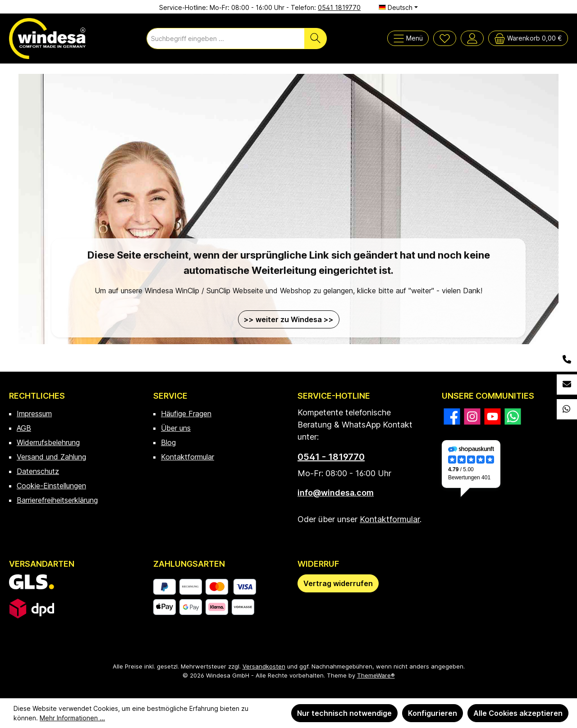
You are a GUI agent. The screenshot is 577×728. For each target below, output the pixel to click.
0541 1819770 (339, 7)
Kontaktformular (188, 457)
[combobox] (226, 39)
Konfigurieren (433, 713)
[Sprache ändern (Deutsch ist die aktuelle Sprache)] (398, 8)
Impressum (34, 414)
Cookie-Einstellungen (51, 486)
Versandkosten (264, 666)
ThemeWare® (376, 675)
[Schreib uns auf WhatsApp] (513, 416)
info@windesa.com (336, 493)
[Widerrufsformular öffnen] (338, 583)
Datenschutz (38, 471)
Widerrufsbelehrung (48, 442)
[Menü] (408, 38)
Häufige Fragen (186, 414)
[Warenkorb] (528, 38)
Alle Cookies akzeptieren (518, 713)
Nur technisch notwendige (344, 713)
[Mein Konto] (472, 38)
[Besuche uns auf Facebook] (452, 416)
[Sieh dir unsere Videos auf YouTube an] (492, 416)
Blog (168, 442)
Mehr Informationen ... (72, 718)
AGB (24, 428)
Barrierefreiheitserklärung (57, 500)
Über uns (176, 428)
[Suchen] (316, 39)
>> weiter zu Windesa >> (289, 319)
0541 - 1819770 (331, 457)
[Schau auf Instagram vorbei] (472, 416)
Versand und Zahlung (51, 457)
